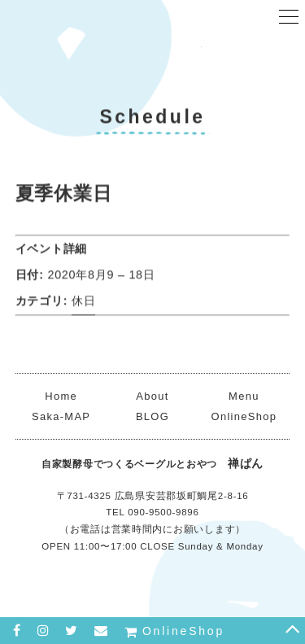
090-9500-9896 (163, 512)
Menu (244, 396)
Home (61, 396)
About (152, 396)
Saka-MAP (61, 416)
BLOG (152, 416)
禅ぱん (153, 53)
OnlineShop (244, 416)
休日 (83, 302)
